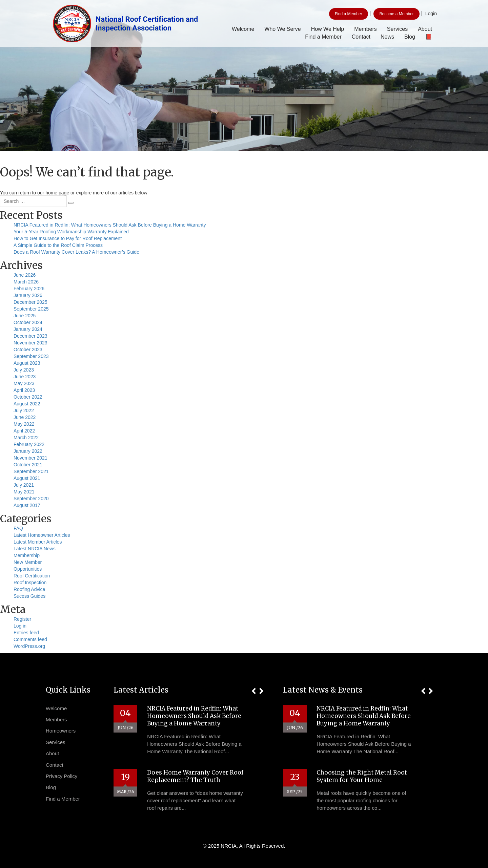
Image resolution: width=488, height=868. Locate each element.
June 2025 (25, 316)
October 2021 (28, 465)
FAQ (18, 528)
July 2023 (24, 370)
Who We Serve (282, 29)
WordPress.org (29, 646)
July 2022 (24, 410)
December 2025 (30, 302)
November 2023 (30, 343)
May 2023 (24, 383)
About (425, 29)
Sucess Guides (29, 596)
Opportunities (28, 569)
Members (365, 29)
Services (397, 29)
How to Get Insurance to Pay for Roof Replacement (68, 238)
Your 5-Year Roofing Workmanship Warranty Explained (71, 232)
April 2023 (24, 390)
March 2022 (26, 438)
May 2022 (24, 424)
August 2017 (27, 505)
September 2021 (31, 471)
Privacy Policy (62, 776)
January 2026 (28, 295)
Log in (20, 626)
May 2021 (24, 492)
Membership (27, 555)
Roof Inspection (30, 583)
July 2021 (24, 485)
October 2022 (28, 397)
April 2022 (24, 431)
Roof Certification (32, 576)
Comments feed (30, 639)
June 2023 (25, 377)
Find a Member (349, 14)
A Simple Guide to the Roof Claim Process (58, 245)
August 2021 (27, 478)
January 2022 (28, 451)
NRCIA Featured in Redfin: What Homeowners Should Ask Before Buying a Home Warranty (110, 225)
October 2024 (28, 322)
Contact (361, 37)
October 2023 (28, 350)
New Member (28, 562)
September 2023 (31, 356)
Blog (410, 37)
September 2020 (31, 499)
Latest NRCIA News (35, 549)
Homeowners (61, 731)
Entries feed (26, 633)
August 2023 (27, 363)
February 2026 (29, 289)
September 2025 (31, 309)
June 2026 (25, 275)
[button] (254, 691)
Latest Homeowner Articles (42, 535)
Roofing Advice (29, 589)
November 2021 (30, 458)
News (387, 37)
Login (431, 14)
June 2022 (25, 417)
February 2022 (29, 444)
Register (22, 619)
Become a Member (396, 14)
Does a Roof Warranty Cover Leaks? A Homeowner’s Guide (76, 252)
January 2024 (28, 329)
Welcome (243, 29)
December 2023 (30, 336)
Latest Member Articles (38, 542)
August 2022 (27, 404)
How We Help (328, 29)
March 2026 (26, 282)
